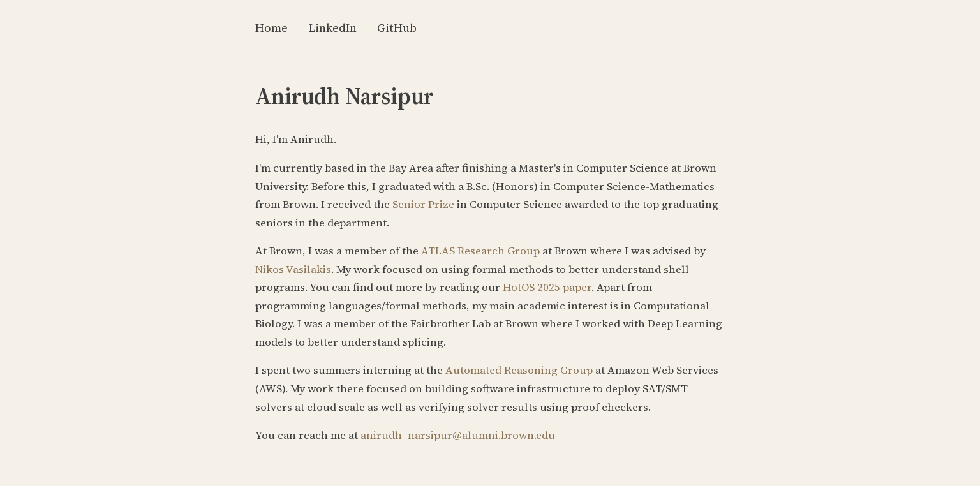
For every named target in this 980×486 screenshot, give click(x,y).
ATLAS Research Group (480, 251)
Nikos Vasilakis (293, 269)
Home (271, 28)
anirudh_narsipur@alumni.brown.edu (458, 435)
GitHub (397, 28)
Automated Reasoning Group (519, 370)
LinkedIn (332, 28)
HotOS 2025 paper (547, 287)
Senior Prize (423, 204)
